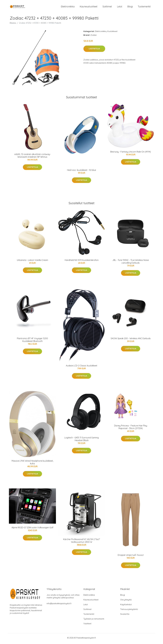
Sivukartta (125, 616)
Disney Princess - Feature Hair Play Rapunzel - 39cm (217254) (131, 429)
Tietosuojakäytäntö (129, 611)
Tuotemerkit (144, 7)
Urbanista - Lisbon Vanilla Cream (32, 262)
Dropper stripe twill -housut (131, 557)
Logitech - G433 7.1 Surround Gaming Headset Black (82, 441)
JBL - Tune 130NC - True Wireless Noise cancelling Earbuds (131, 263)
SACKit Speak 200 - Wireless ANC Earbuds (131, 340)
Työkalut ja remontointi (94, 621)
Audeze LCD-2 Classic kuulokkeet (82, 367)
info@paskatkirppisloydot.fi (59, 605)
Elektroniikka (68, 7)
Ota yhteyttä (126, 601)
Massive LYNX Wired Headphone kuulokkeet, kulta (32, 464)
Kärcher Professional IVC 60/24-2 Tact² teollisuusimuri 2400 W (82, 542)
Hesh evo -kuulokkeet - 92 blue (81, 172)
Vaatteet (87, 625)
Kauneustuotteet (89, 7)
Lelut (120, 7)
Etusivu (13, 25)
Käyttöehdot (126, 606)
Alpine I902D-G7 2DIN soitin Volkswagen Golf (32, 529)
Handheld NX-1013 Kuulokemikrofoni (82, 262)
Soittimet (107, 7)
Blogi (130, 7)
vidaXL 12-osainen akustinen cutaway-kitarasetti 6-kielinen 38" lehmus (32, 157)
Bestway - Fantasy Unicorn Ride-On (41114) (131, 154)
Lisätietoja (94, 50)
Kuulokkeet (112, 33)
